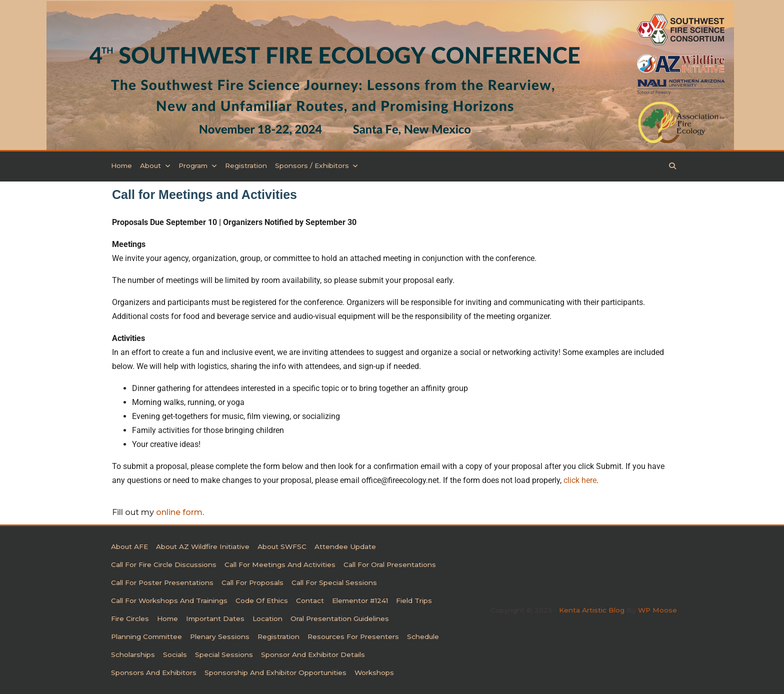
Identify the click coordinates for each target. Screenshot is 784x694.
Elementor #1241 (360, 600)
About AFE (129, 546)
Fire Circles (130, 618)
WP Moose (657, 610)
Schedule (423, 636)
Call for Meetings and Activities (280, 564)
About (155, 166)
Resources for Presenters (353, 636)
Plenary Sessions (220, 636)
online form (179, 512)
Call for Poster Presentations (162, 582)
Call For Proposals (252, 582)
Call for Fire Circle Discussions (164, 564)
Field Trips (414, 600)
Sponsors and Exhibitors (154, 672)
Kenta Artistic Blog (592, 610)
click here (580, 480)
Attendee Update (345, 546)
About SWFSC (282, 546)
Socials (175, 654)
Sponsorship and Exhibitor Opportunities (275, 672)
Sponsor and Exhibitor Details (313, 654)
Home (121, 166)
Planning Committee (146, 636)
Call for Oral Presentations (390, 564)
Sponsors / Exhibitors (317, 166)
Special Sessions (224, 654)
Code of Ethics (262, 600)
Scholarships (133, 654)
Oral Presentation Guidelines (340, 618)
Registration (246, 166)
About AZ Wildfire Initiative (203, 546)
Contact (310, 600)
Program (198, 166)
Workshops (374, 672)
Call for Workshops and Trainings (169, 600)
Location (267, 618)
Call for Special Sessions (334, 582)
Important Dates (215, 618)
